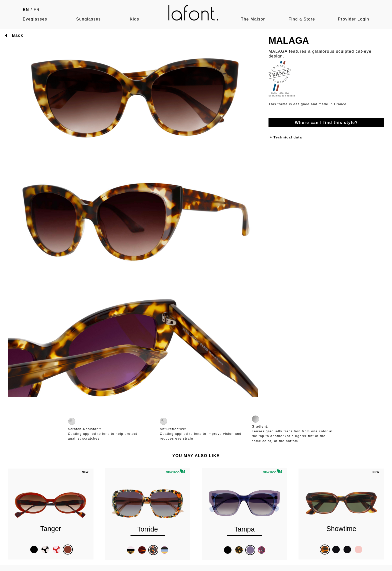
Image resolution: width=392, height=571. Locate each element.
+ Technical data (286, 137)
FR (37, 10)
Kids (134, 19)
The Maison (253, 19)
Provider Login (353, 19)
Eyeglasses (35, 19)
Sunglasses (89, 19)
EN (26, 10)
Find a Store (302, 19)
